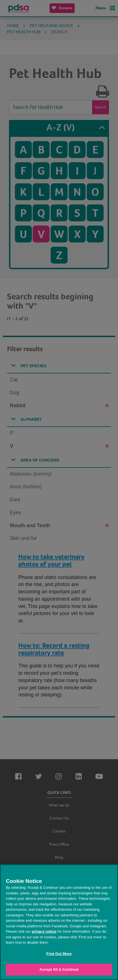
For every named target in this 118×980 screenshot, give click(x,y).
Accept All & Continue (59, 969)
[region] (59, 922)
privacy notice (44, 931)
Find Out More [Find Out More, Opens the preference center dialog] (59, 954)
